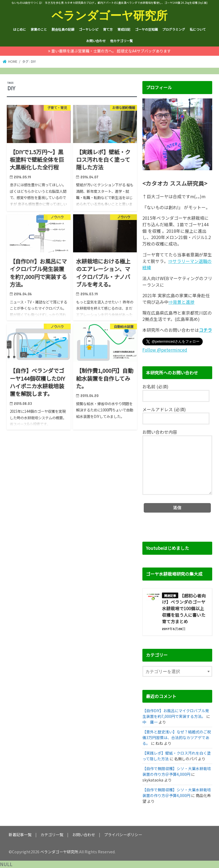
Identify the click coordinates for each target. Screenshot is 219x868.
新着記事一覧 (20, 835)
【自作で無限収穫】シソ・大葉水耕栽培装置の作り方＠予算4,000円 (177, 771)
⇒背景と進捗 (182, 302)
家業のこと (39, 29)
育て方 (108, 29)
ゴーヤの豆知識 (146, 29)
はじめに (20, 29)
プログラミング (174, 29)
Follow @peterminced (165, 350)
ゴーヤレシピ (89, 29)
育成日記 (124, 29)
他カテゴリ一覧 (121, 41)
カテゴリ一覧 (52, 835)
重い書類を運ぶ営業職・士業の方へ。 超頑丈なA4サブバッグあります (111, 51)
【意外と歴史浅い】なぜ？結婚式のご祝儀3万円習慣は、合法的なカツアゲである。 (177, 737)
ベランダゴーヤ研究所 (109, 15)
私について (198, 29)
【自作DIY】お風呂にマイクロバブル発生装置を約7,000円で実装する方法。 (176, 713)
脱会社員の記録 (63, 29)
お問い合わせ (96, 41)
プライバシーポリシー (123, 835)
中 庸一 (150, 722)
